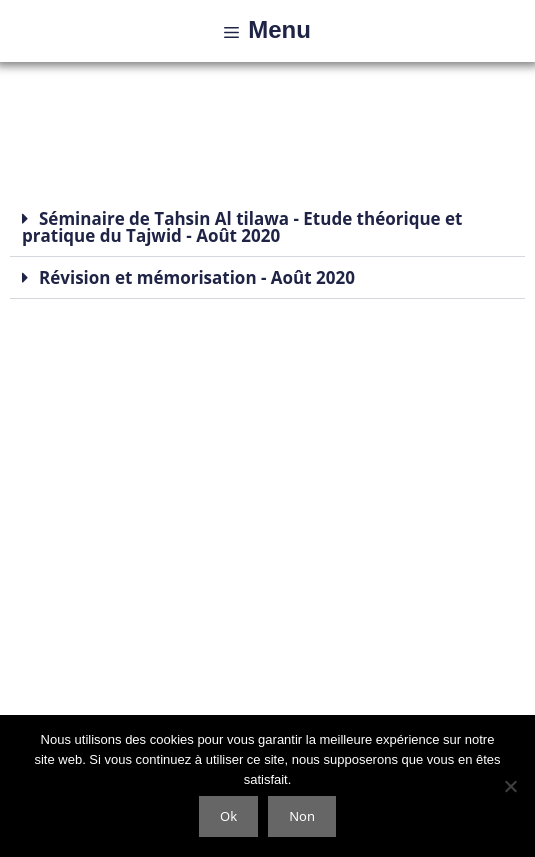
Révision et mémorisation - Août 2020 (197, 277)
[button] (267, 227)
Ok (228, 816)
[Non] (510, 786)
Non (302, 816)
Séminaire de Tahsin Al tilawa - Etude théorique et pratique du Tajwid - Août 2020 (242, 227)
